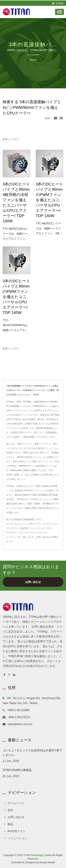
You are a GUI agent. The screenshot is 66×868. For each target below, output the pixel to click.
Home (33, 60)
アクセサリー (13, 528)
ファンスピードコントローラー (33, 533)
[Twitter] (9, 675)
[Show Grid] (56, 118)
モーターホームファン (17, 524)
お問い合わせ (42, 537)
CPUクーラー (35, 524)
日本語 (60, 3)
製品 (10, 824)
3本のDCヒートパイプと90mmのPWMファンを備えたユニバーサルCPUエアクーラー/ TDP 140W (50, 200)
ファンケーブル (43, 528)
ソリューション (17, 838)
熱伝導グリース (28, 528)
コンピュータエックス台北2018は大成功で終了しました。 (33, 753)
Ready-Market (47, 862)
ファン (55, 524)
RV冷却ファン (17, 831)
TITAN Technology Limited (37, 855)
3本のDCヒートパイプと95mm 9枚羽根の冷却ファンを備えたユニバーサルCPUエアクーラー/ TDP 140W (16, 203)
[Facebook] (4, 675)
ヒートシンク (13, 537)
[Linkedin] (14, 675)
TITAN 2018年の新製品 (17, 770)
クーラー (47, 524)
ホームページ (16, 803)
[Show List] (61, 118)
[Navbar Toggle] (59, 12)
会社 (10, 810)
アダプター (12, 533)
